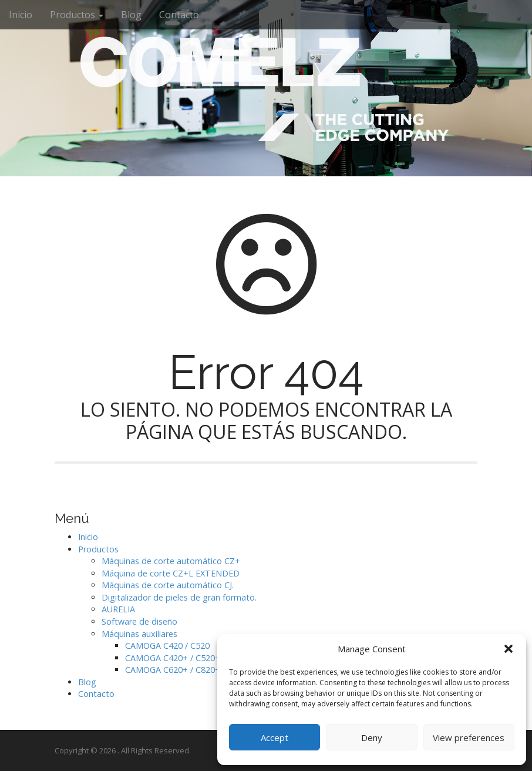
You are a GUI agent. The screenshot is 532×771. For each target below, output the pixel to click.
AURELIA (118, 609)
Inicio (21, 15)
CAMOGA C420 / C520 (167, 646)
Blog (131, 15)
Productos (77, 15)
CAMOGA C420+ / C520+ (173, 658)
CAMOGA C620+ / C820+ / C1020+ (191, 670)
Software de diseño (139, 621)
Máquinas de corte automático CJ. (168, 585)
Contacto (179, 15)
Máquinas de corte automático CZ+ (171, 561)
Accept (275, 738)
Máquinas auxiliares (139, 634)
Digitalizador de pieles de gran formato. (179, 597)
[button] (509, 649)
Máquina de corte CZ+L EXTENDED (171, 573)
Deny (372, 738)
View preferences (469, 738)
